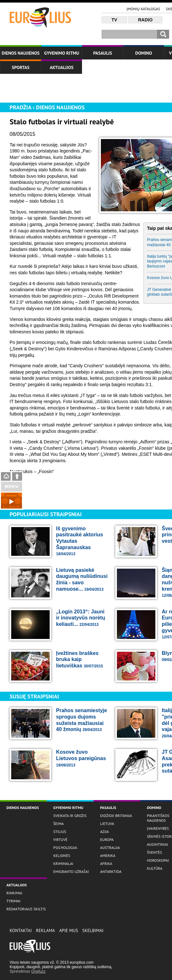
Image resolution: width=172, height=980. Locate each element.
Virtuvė (60, 840)
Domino (143, 53)
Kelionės (62, 856)
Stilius (60, 832)
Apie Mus (69, 930)
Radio (145, 20)
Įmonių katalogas (143, 9)
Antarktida (111, 871)
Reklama (45, 930)
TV (114, 20)
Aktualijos (61, 67)
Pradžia (20, 107)
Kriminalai (63, 863)
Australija (110, 848)
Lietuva (107, 824)
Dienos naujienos (20, 53)
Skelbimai (93, 930)
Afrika (106, 863)
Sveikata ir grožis (70, 816)
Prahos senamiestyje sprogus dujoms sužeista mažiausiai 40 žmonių (82, 720)
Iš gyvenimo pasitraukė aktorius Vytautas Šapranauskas (80, 541)
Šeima (58, 824)
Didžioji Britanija (116, 816)
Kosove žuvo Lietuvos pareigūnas (81, 758)
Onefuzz (38, 971)
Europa (107, 840)
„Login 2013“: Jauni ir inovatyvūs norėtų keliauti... (81, 618)
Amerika (108, 856)
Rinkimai (14, 893)
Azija (104, 832)
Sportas (21, 67)
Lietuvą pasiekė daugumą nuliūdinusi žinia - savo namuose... (82, 579)
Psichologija (65, 848)
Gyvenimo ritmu (62, 53)
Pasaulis (103, 53)
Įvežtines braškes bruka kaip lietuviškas (79, 659)
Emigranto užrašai (71, 871)
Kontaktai (21, 930)
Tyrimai (13, 901)
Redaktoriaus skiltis (26, 909)
